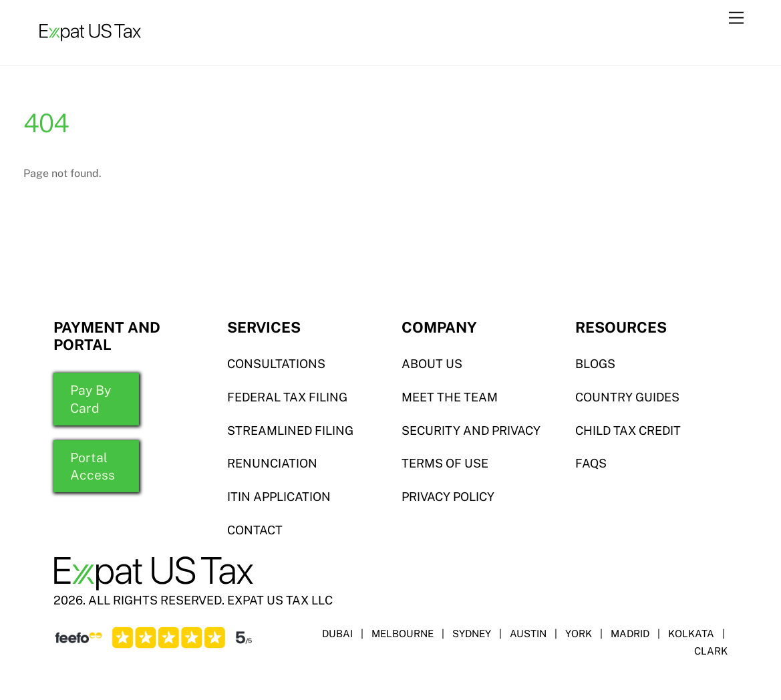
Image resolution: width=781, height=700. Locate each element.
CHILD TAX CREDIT (628, 430)
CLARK (711, 651)
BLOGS (595, 364)
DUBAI (337, 634)
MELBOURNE (403, 634)
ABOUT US (432, 364)
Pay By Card (91, 399)
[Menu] (736, 18)
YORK (579, 634)
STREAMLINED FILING (290, 430)
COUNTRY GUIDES (627, 397)
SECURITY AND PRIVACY (471, 430)
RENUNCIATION (272, 463)
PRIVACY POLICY (448, 497)
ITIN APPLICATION (279, 497)
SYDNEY (472, 634)
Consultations (276, 364)
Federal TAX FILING (287, 397)
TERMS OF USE (445, 463)
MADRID (630, 634)
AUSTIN (528, 634)
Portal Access (93, 466)
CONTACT (255, 530)
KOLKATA (691, 634)
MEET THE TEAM (450, 397)
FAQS (591, 463)
